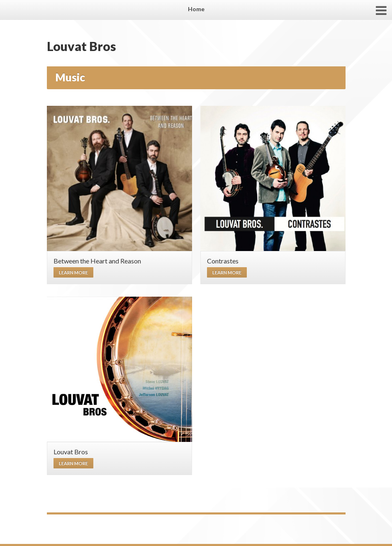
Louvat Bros (82, 46)
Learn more (73, 272)
